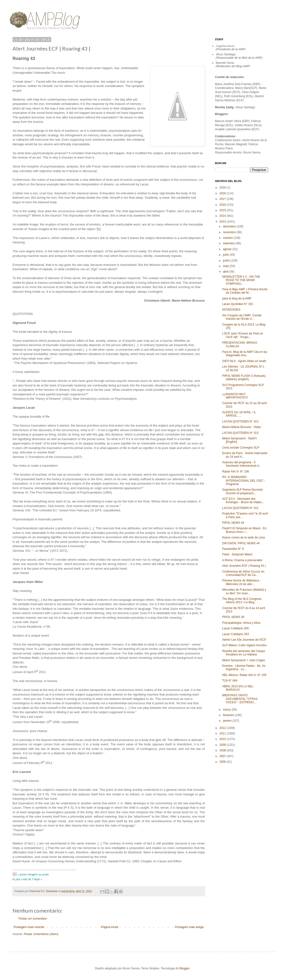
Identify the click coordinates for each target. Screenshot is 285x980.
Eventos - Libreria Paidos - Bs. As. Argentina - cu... (244, 668)
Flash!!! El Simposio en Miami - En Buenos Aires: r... (244, 530)
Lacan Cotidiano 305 (235, 628)
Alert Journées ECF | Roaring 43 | (244, 566)
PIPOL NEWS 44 (233, 523)
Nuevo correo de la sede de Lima (244, 537)
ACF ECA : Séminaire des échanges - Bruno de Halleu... (243, 501)
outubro (228, 238)
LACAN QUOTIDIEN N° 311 (240, 508)
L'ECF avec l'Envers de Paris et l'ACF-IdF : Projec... (242, 335)
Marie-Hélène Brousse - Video (242, 427)
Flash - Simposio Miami (237, 554)
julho (226, 255)
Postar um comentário (33, 919)
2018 (223, 193)
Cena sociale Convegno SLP (241, 448)
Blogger (184, 968)
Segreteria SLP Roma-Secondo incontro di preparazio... (242, 491)
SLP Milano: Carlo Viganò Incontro (244, 645)
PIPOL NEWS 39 (233, 617)
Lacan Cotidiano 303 (235, 634)
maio (226, 266)
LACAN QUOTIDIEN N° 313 (240, 421)
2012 (223, 728)
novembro (230, 232)
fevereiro (229, 715)
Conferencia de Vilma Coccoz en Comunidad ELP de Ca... (243, 573)
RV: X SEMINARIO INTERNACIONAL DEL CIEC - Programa (244, 481)
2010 (223, 739)
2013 (223, 222)
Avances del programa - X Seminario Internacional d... (242, 464)
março (227, 710)
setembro (229, 243)
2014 (223, 216)
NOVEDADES (231, 310)
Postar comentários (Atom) (41, 934)
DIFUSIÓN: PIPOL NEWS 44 (241, 543)
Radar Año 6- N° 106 (236, 472)
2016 (223, 205)
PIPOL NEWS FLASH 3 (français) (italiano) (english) (244, 377)
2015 (223, 210)
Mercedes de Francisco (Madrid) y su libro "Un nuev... (244, 591)
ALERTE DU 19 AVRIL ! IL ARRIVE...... (239, 414)
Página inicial (110, 927)
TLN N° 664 (230, 681)
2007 (223, 756)
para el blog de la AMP (237, 298)
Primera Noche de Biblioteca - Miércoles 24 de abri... (241, 582)
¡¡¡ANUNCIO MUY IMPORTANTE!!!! (235, 396)
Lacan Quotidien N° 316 (238, 304)
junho (227, 261)
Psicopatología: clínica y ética (241, 623)
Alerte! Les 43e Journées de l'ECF (244, 640)
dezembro (230, 226)
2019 (223, 188)
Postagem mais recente (29, 927)
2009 (223, 745)
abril (226, 272)
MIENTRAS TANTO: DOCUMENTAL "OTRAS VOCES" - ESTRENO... (240, 699)
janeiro (228, 721)
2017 (223, 199)
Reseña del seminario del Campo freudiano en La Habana (244, 653)
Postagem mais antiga (189, 927)
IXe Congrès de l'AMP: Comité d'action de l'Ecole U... (242, 317)
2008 (223, 750)
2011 (223, 733)
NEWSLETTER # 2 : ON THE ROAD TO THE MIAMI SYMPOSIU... (241, 280)
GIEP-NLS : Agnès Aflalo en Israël (244, 361)
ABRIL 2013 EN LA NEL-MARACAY (238, 688)
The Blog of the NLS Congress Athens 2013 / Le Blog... (242, 601)
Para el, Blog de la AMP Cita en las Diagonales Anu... (245, 354)
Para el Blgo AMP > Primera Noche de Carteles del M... (245, 291)
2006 (223, 762)
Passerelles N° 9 (233, 549)
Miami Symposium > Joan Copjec (244, 660)
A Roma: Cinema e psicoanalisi (242, 560)
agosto (228, 249)
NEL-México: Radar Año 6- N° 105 (244, 675)
